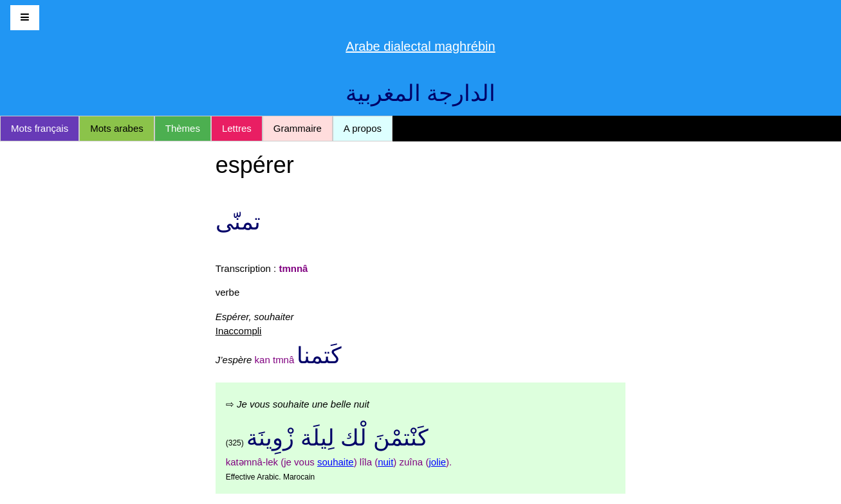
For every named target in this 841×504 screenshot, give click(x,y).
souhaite (336, 462)
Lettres (237, 128)
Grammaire (298, 128)
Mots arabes (117, 128)
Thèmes (183, 128)
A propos (363, 128)
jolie (437, 462)
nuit (385, 462)
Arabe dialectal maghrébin (420, 46)
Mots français (40, 128)
